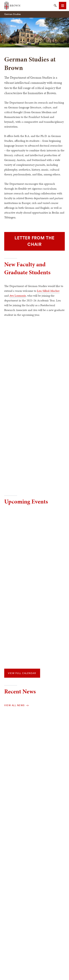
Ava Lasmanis (18, 296)
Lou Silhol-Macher (48, 291)
